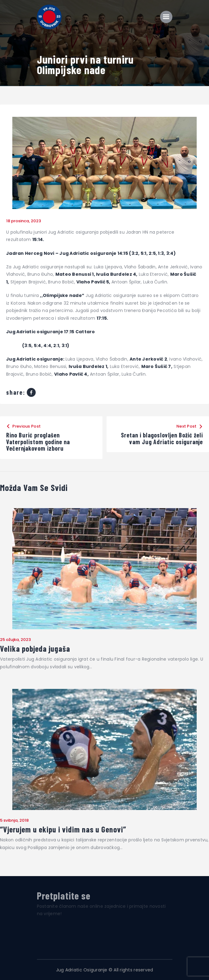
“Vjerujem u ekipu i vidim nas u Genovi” (63, 829)
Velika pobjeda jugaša (35, 649)
